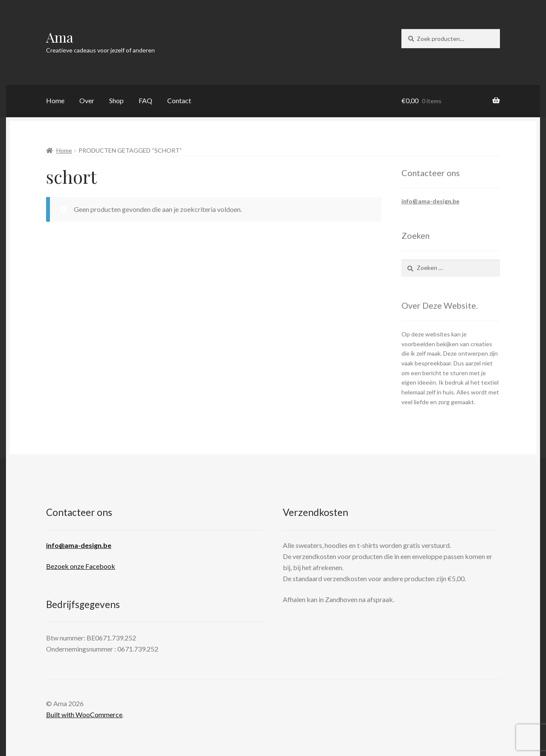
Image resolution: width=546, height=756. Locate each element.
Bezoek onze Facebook (81, 566)
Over (87, 100)
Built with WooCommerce (84, 714)
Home (55, 100)
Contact (179, 100)
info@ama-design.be (430, 201)
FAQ (145, 100)
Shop (116, 100)
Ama (60, 37)
